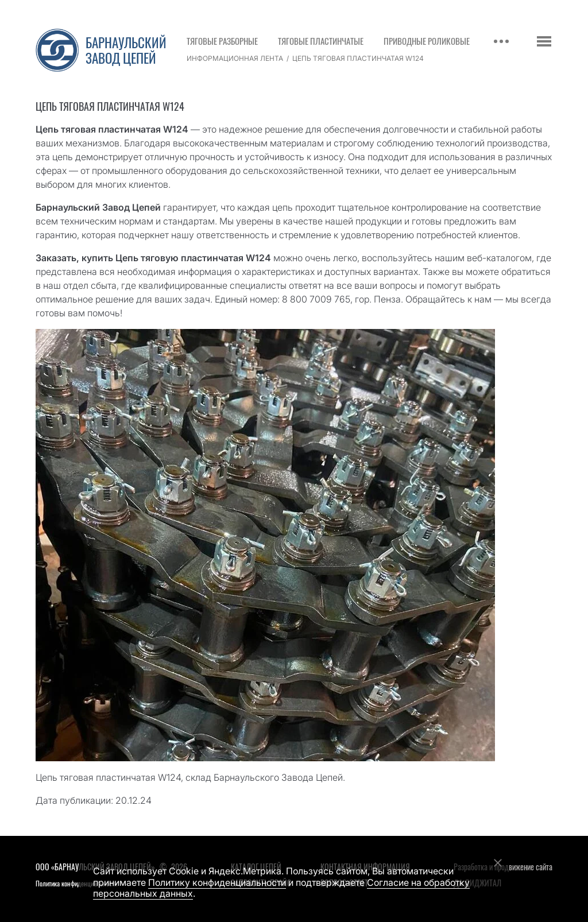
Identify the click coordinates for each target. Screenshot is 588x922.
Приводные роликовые (427, 41)
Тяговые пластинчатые (321, 41)
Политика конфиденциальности (76, 883)
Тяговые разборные (222, 41)
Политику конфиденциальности (217, 882)
